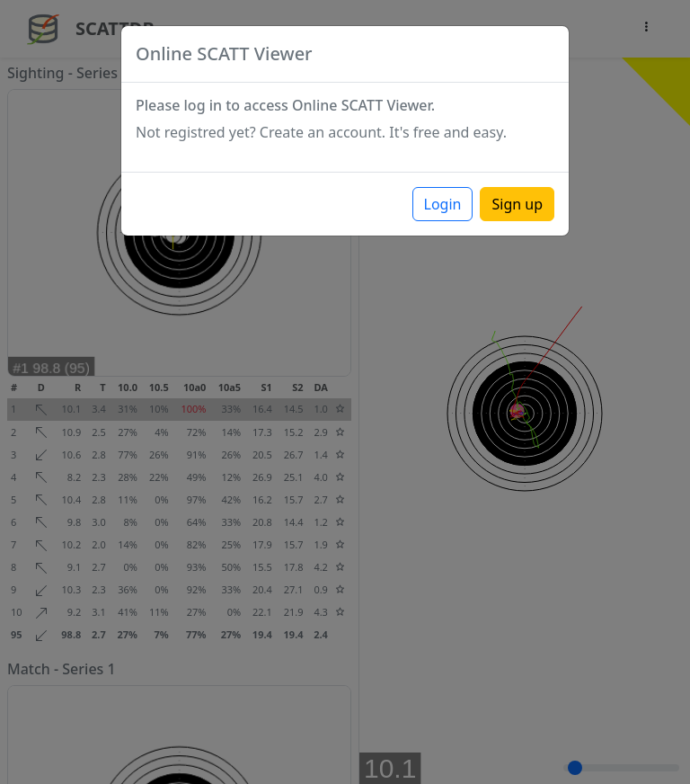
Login (443, 204)
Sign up (517, 204)
